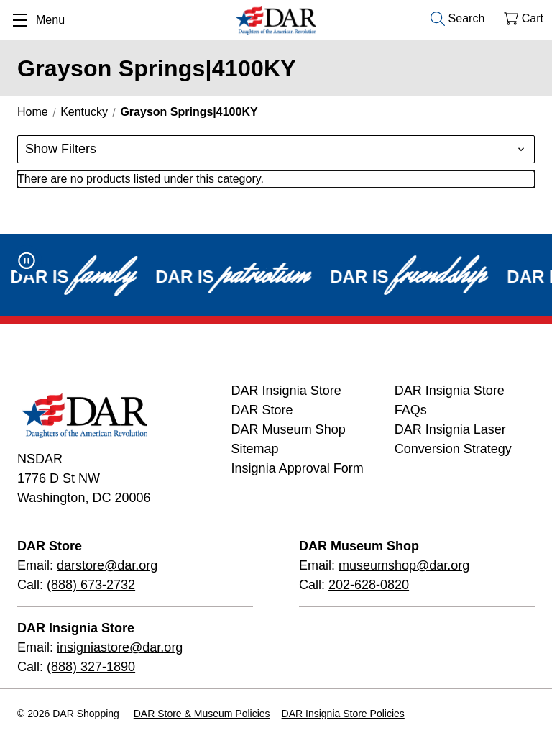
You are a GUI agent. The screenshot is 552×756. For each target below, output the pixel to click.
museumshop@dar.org (404, 565)
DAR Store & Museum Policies (202, 714)
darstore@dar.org (107, 565)
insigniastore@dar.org (120, 647)
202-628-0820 (369, 585)
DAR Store (262, 410)
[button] (276, 149)
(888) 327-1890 (91, 667)
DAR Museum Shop (289, 429)
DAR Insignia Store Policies (343, 714)
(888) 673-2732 (91, 585)
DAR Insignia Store (286, 391)
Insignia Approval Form (298, 468)
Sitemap (255, 449)
